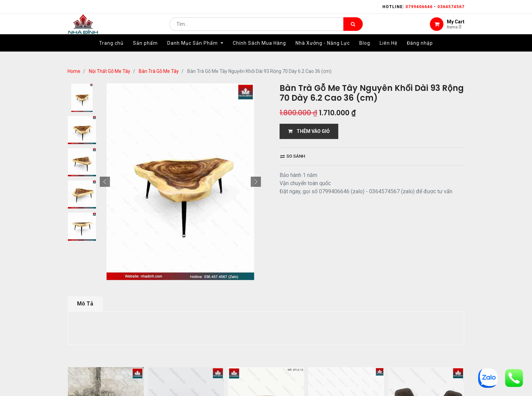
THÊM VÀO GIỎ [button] (309, 131)
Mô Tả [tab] (85, 304)
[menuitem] (111, 53)
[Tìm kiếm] (353, 29)
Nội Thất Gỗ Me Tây (110, 71)
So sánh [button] (293, 156)
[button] (105, 182)
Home (74, 71)
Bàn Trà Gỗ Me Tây (159, 71)
